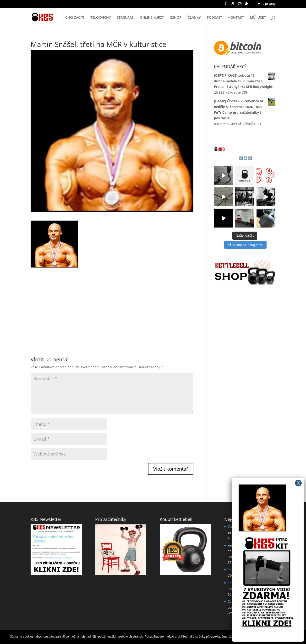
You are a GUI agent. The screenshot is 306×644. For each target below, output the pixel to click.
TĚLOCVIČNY (101, 18)
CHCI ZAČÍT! (75, 18)
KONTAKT (236, 18)
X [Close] (298, 483)
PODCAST (214, 18)
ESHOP (176, 18)
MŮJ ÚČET (258, 18)
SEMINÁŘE (125, 18)
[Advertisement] (112, 301)
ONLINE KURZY (152, 18)
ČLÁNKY (194, 18)
